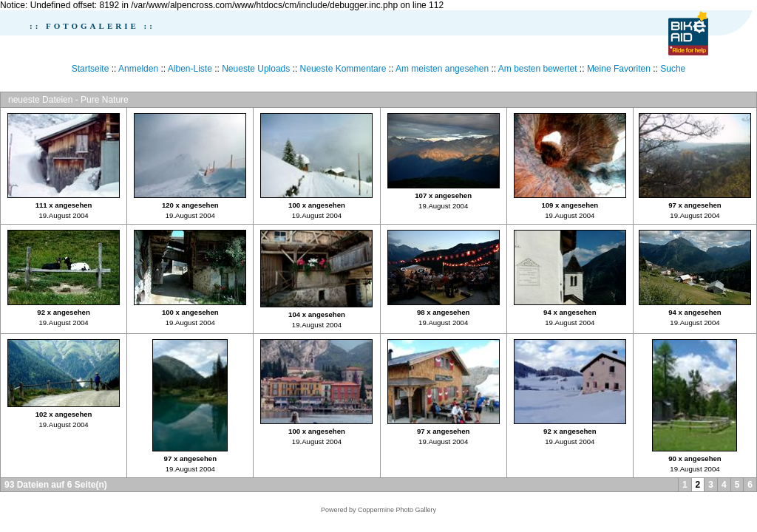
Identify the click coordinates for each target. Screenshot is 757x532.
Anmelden (138, 69)
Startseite (91, 69)
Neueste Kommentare (343, 69)
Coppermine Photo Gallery (397, 510)
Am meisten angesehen (442, 69)
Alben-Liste (190, 69)
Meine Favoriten (619, 69)
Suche (673, 69)
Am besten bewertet (538, 69)
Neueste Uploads (256, 69)
